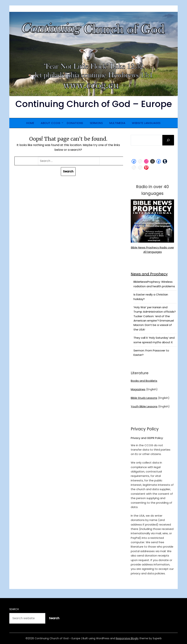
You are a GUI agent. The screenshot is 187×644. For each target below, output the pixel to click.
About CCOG (50, 123)
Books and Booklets (144, 381)
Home (30, 123)
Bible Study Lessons (144, 398)
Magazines (138, 389)
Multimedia (117, 123)
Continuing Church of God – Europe (94, 104)
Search (14, 609)
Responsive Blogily (127, 638)
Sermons (96, 123)
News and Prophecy (149, 274)
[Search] (168, 140)
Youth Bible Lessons (144, 406)
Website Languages (146, 123)
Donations (75, 123)
